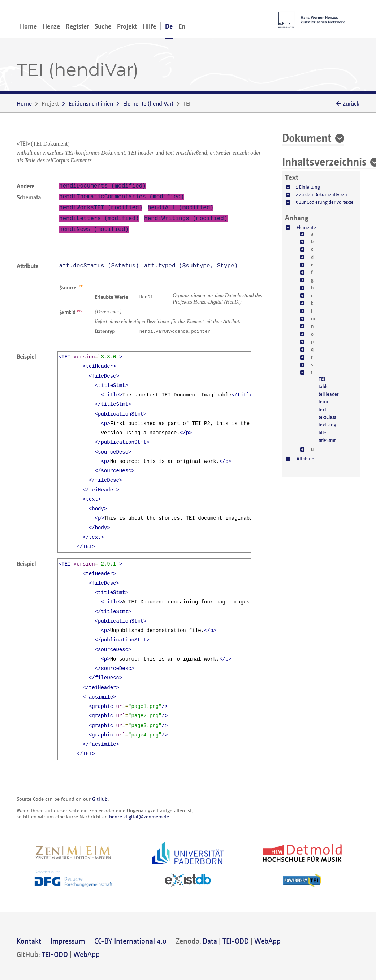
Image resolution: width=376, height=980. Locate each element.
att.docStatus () (99, 266)
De (169, 26)
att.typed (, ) (191, 266)
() (148, 103)
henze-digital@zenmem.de (139, 816)
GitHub (100, 799)
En (182, 26)
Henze (51, 26)
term (323, 401)
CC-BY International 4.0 (130, 941)
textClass (327, 417)
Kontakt (29, 941)
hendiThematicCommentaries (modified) (122, 197)
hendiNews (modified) (94, 229)
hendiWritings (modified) (186, 219)
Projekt (127, 26)
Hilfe (149, 26)
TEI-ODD (236, 941)
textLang (327, 425)
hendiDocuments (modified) (103, 186)
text (322, 409)
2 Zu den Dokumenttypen (321, 194)
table (324, 386)
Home (28, 26)
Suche (103, 26)
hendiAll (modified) (181, 208)
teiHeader (329, 394)
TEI (322, 379)
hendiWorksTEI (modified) (101, 208)
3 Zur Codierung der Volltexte (325, 202)
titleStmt (327, 440)
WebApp (267, 941)
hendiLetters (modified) (99, 219)
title (322, 433)
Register (77, 26)
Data (210, 941)
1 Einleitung (308, 187)
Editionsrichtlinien (91, 103)
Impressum (68, 941)
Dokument (307, 137)
